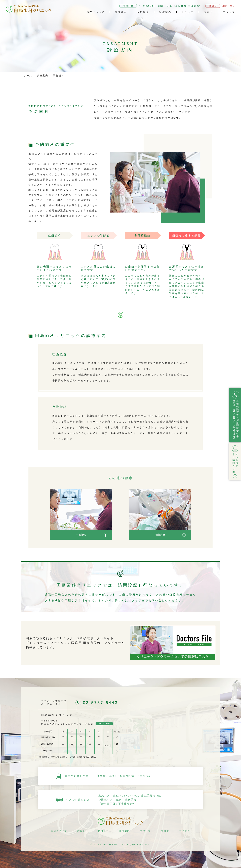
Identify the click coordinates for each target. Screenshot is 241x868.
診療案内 (165, 12)
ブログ (208, 12)
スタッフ (188, 12)
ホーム (28, 76)
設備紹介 (121, 12)
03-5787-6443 (101, 703)
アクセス (229, 12)
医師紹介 (143, 12)
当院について (96, 12)
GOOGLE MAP (104, 724)
